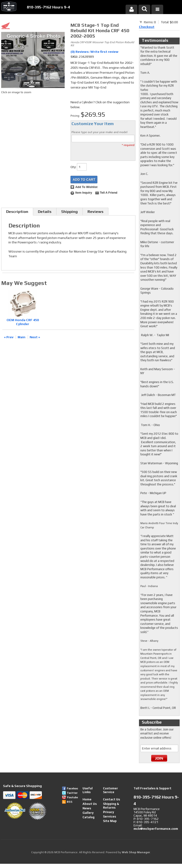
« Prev (9, 337)
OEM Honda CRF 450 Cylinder (23, 322)
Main (22, 337)
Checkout (147, 27)
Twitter (72, 793)
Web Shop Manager (136, 852)
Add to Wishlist (86, 187)
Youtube (72, 797)
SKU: (75, 57)
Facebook (72, 788)
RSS (70, 802)
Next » (35, 337)
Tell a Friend (109, 193)
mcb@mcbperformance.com (156, 829)
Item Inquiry (84, 193)
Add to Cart (84, 180)
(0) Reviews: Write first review (95, 52)
